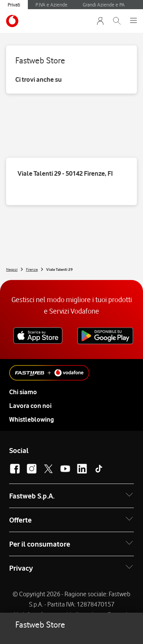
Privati (14, 5)
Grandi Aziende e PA (104, 5)
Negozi (12, 269)
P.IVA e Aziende (51, 5)
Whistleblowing (31, 419)
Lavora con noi (30, 406)
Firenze (32, 269)
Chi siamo (23, 392)
